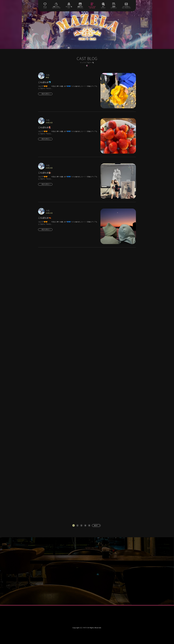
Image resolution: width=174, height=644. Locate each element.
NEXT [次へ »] (96, 525)
